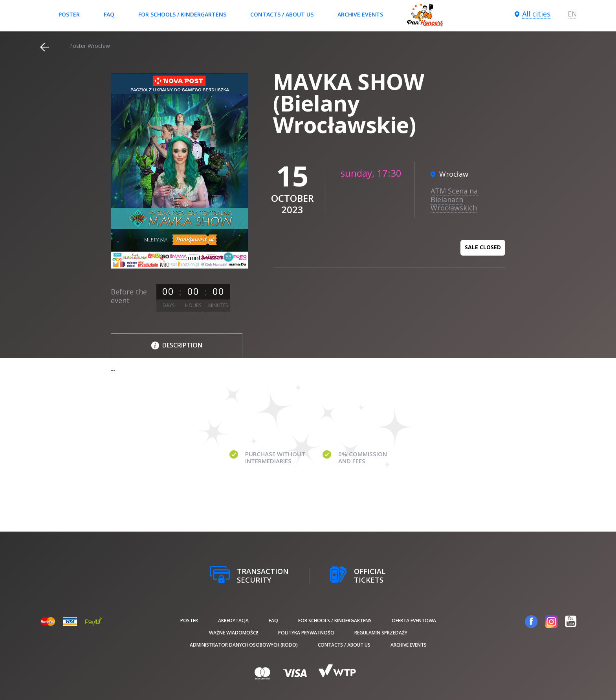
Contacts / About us (282, 14)
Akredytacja (233, 620)
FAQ (109, 14)
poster (69, 14)
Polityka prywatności (306, 633)
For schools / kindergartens (182, 14)
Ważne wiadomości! (234, 633)
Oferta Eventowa (414, 620)
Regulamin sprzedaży (381, 633)
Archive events (360, 14)
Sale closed (483, 247)
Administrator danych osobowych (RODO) (244, 645)
